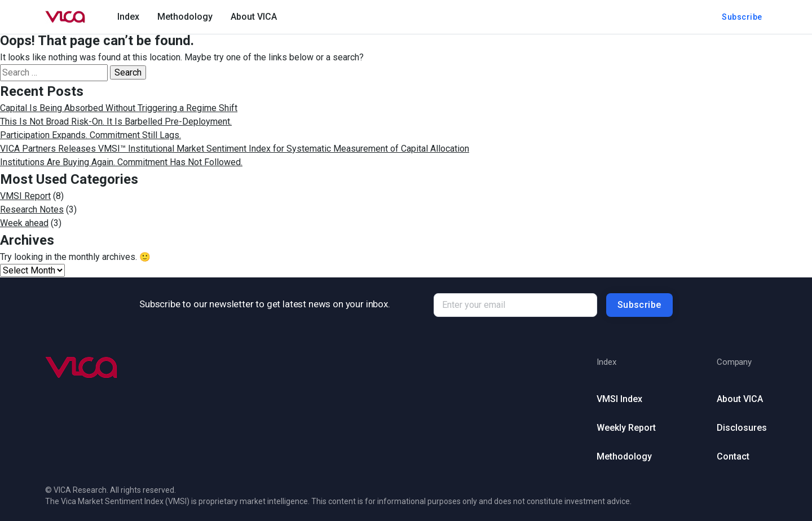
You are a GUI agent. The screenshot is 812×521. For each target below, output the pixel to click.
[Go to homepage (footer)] (82, 368)
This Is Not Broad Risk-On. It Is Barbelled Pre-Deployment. (116, 122)
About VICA (254, 17)
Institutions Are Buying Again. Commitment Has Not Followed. (121, 162)
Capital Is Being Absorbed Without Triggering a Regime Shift (119, 108)
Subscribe (742, 17)
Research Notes (32, 209)
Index (128, 17)
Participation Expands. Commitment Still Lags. (91, 135)
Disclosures (742, 428)
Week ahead (24, 223)
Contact (733, 456)
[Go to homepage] (65, 17)
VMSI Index (619, 399)
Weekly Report (626, 428)
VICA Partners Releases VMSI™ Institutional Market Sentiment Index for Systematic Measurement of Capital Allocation (235, 149)
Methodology (185, 17)
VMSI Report (25, 196)
